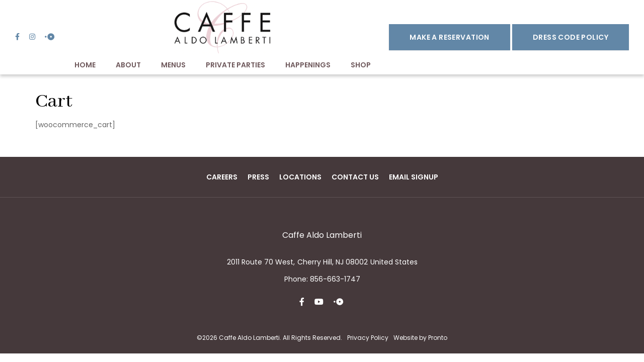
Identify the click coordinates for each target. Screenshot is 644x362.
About (128, 65)
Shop (361, 65)
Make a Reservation (450, 37)
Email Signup (414, 177)
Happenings (308, 65)
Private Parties (235, 65)
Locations (300, 177)
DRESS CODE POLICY (571, 37)
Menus (173, 65)
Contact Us (355, 177)
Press (258, 177)
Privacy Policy (368, 338)
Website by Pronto (420, 338)
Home (85, 65)
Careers (222, 177)
